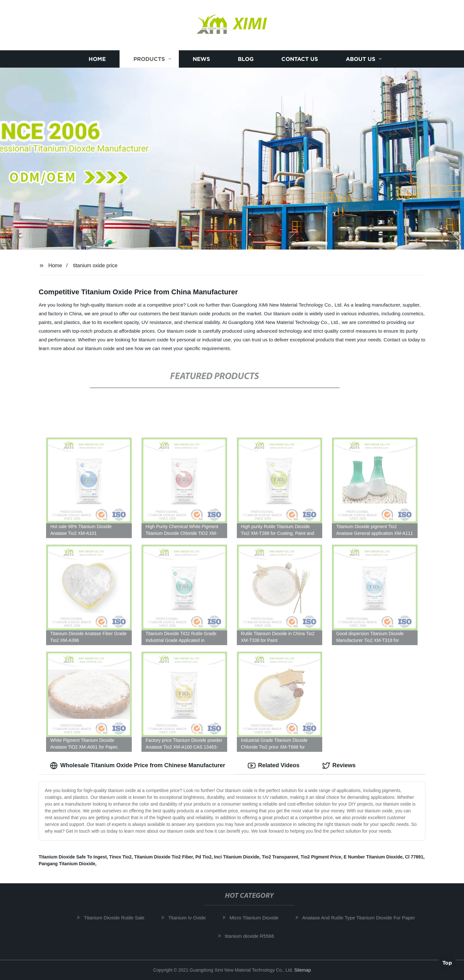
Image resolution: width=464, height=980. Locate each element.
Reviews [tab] (339, 766)
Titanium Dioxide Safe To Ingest (73, 857)
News (201, 59)
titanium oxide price (95, 265)
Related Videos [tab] (274, 766)
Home (97, 59)
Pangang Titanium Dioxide (67, 864)
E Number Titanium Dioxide (373, 857)
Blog (246, 59)
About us (361, 59)
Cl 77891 (414, 857)
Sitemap (302, 970)
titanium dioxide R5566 (253, 936)
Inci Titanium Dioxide (237, 857)
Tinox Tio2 (121, 857)
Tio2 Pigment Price (321, 857)
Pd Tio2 (203, 857)
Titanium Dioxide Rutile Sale (118, 918)
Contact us (300, 59)
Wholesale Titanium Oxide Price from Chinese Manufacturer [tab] (138, 766)
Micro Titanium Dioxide (257, 918)
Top (447, 963)
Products (149, 59)
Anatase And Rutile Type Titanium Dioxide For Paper (362, 918)
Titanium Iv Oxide (190, 918)
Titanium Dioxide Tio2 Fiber (163, 857)
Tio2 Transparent (280, 857)
